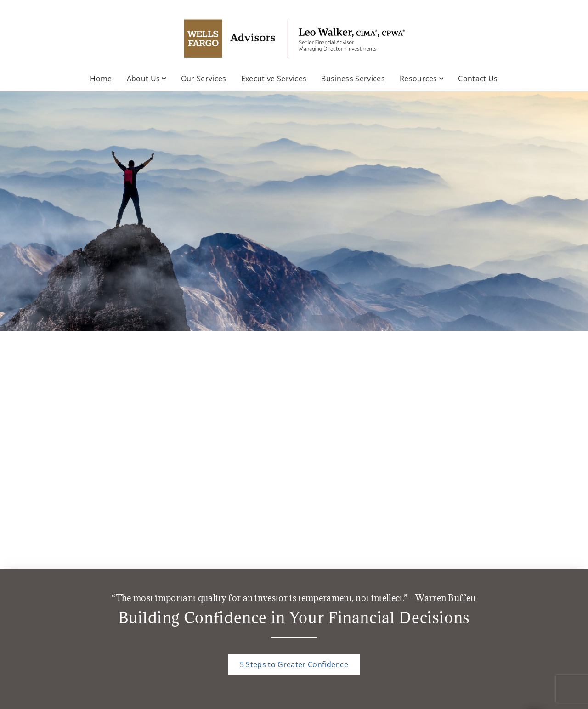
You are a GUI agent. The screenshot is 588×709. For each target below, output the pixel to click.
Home (101, 79)
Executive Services (274, 79)
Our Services (204, 79)
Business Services (353, 79)
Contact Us (478, 79)
